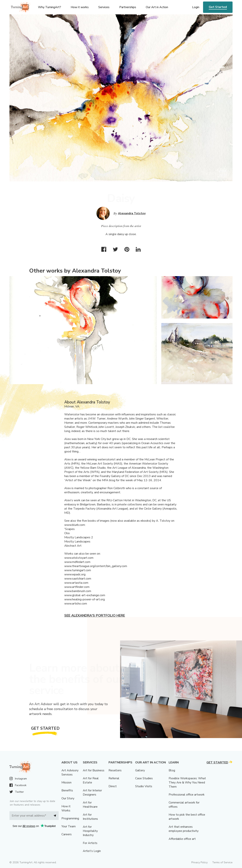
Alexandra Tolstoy (132, 213)
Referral (114, 778)
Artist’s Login (92, 851)
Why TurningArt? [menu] (50, 7)
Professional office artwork (187, 795)
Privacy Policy (199, 862)
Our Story (68, 798)
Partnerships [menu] (128, 7)
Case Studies (144, 778)
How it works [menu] (80, 7)
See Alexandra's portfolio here (95, 615)
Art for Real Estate (91, 780)
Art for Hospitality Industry (90, 831)
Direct (113, 786)
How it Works (66, 808)
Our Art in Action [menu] (157, 7)
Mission (66, 783)
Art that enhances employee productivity (184, 829)
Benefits (67, 790)
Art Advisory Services (70, 772)
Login (196, 7)
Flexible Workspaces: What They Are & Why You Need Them (187, 783)
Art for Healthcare (90, 805)
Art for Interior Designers (92, 793)
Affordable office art (182, 839)
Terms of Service (222, 862)
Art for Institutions (90, 817)
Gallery (140, 770)
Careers (67, 834)
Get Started (218, 7)
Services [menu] (104, 7)
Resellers (115, 770)
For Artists (90, 843)
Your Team (69, 826)
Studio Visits (144, 786)
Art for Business (94, 770)
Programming (70, 818)
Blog (172, 770)
